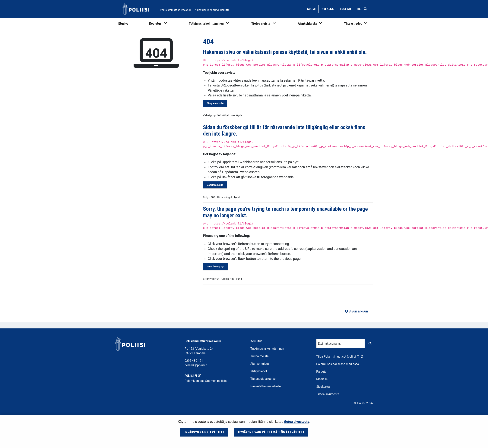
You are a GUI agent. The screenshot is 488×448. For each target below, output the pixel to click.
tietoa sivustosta (297, 422)
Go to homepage (215, 266)
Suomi (313, 9)
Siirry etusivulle (215, 103)
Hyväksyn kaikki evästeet (204, 432)
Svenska (329, 9)
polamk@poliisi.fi (196, 365)
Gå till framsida (215, 185)
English (347, 9)
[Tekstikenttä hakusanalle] (341, 344)
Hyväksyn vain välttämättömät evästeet (271, 432)
